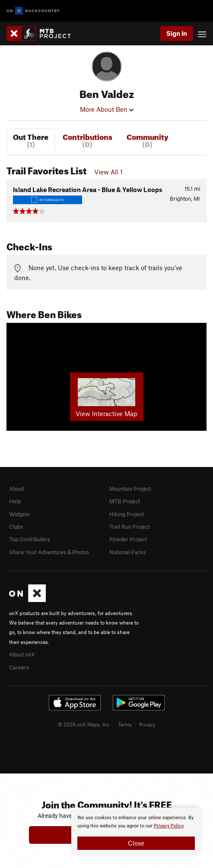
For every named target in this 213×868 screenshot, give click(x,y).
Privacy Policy (169, 826)
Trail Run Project (129, 527)
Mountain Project (130, 489)
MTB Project (125, 501)
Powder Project (128, 539)
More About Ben (107, 109)
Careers (19, 667)
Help (15, 501)
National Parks (127, 552)
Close (136, 843)
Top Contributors (30, 539)
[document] (136, 832)
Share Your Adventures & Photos (49, 552)
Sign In (177, 33)
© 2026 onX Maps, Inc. (84, 724)
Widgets (19, 514)
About (16, 489)
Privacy (147, 724)
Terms (125, 724)
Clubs (16, 527)
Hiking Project (127, 514)
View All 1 (108, 172)
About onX (22, 654)
